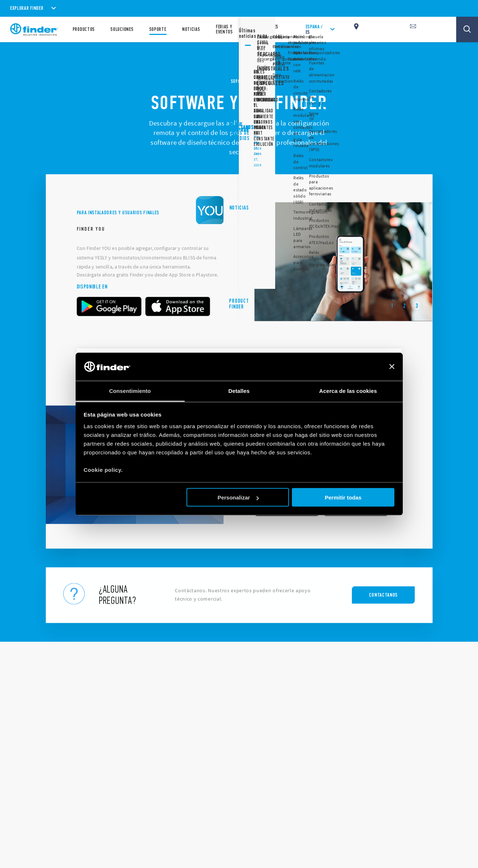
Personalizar (238, 497)
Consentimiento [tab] (130, 391)
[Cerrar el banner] (392, 367)
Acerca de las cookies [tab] (348, 391)
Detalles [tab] (239, 391)
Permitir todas (343, 497)
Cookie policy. (103, 469)
